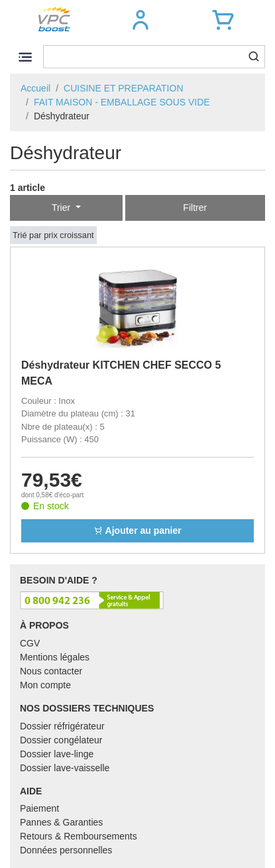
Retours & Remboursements (79, 836)
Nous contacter (51, 671)
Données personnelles (66, 850)
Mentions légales (55, 657)
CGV (30, 643)
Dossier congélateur (61, 740)
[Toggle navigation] (25, 57)
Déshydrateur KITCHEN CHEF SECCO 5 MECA (121, 373)
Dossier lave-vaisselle (65, 768)
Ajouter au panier (137, 530)
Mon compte (45, 685)
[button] (140, 20)
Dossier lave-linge (57, 754)
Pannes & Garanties (61, 822)
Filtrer (195, 208)
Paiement (39, 808)
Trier (62, 208)
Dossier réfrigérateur (62, 726)
